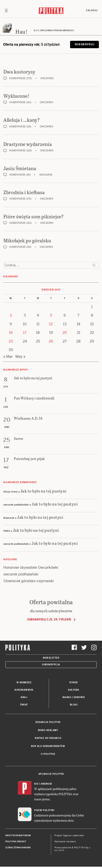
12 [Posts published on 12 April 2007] (51, 324)
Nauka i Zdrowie (74, 697)
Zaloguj (92, 10)
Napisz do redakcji (48, 738)
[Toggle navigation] (6, 11)
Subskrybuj (84, 44)
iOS (36, 784)
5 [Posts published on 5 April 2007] (51, 315)
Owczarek (47, 78)
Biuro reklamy (48, 730)
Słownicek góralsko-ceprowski (29, 581)
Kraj (24, 697)
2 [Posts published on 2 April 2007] (11, 315)
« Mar (8, 357)
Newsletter (51, 658)
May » (20, 357)
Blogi (74, 705)
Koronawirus (24, 690)
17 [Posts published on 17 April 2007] (25, 333)
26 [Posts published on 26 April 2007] (51, 341)
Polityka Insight (16, 842)
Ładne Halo (78, 835)
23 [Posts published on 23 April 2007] (11, 341)
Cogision (67, 835)
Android (46, 784)
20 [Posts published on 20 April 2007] (65, 333)
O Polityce (48, 754)
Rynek (74, 682)
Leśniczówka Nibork (18, 848)
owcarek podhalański (21, 574)
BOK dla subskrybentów (48, 746)
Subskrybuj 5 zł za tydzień (49, 620)
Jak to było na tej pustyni (44, 491)
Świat (24, 705)
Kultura (74, 690)
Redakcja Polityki (48, 722)
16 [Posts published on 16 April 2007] (11, 333)
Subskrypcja (51, 665)
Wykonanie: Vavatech (65, 842)
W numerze (24, 682)
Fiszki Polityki (44, 810)
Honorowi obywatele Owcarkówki (31, 567)
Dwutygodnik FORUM (18, 835)
